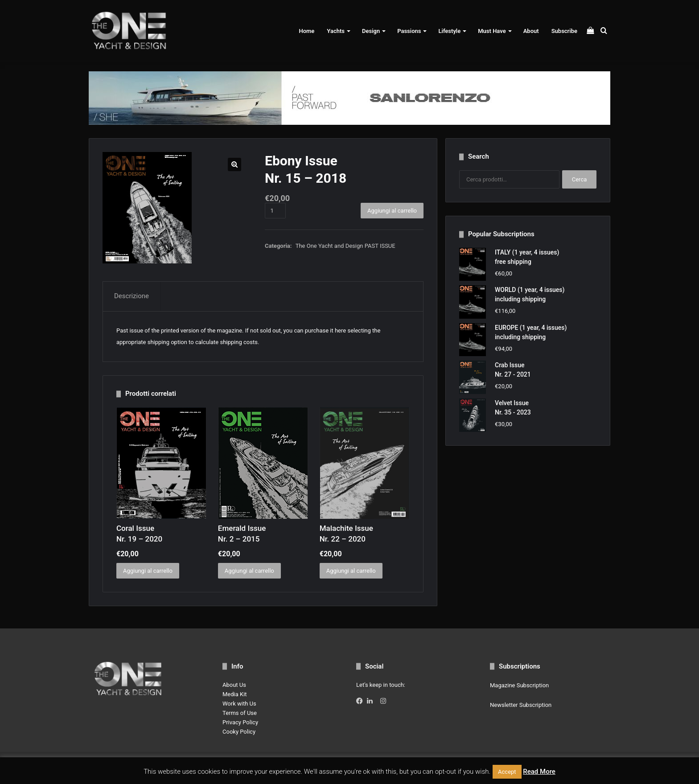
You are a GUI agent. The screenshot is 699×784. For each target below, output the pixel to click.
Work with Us (239, 704)
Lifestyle (449, 31)
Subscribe (564, 31)
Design (371, 31)
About (531, 31)
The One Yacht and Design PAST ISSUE (345, 246)
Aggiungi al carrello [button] (148, 571)
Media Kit (235, 694)
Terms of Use (240, 713)
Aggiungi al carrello (392, 211)
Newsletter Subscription (521, 705)
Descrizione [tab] (132, 296)
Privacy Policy (240, 722)
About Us (234, 685)
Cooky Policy (239, 732)
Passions (409, 31)
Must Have (492, 31)
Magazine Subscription (519, 685)
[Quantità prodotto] (275, 211)
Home (306, 31)
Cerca (580, 179)
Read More (539, 772)
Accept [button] (507, 772)
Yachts (336, 31)
